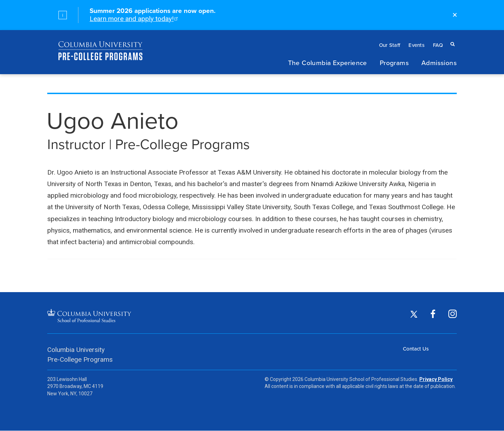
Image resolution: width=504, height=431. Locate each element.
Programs (394, 62)
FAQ (438, 45)
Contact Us (416, 349)
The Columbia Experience (328, 62)
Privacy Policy (436, 379)
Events (416, 45)
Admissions (439, 62)
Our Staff (390, 45)
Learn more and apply (133, 19)
